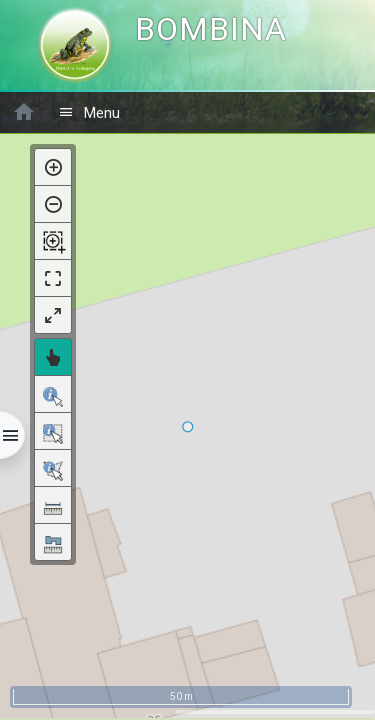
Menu (89, 112)
